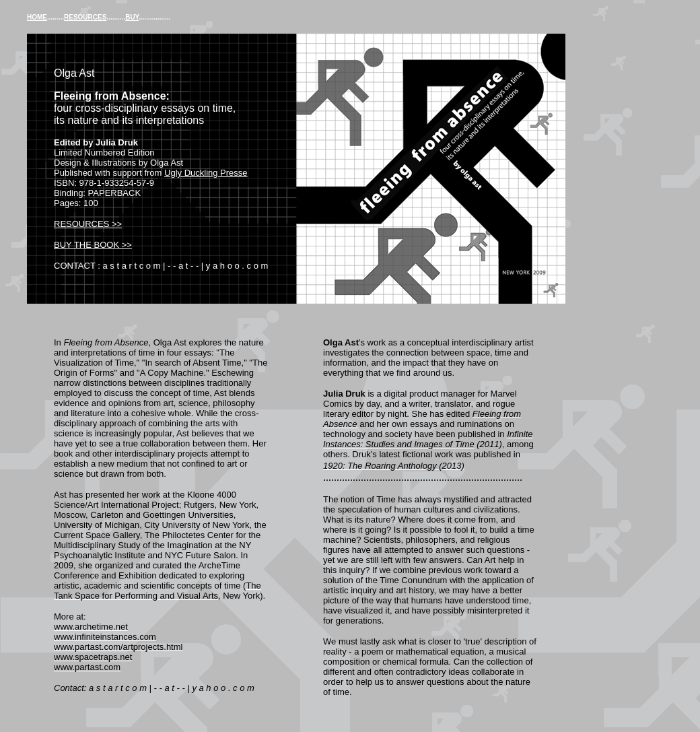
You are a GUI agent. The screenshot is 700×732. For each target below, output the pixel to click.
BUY (132, 17)
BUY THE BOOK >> (93, 245)
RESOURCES (85, 17)
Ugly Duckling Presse (206, 173)
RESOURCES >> (88, 224)
